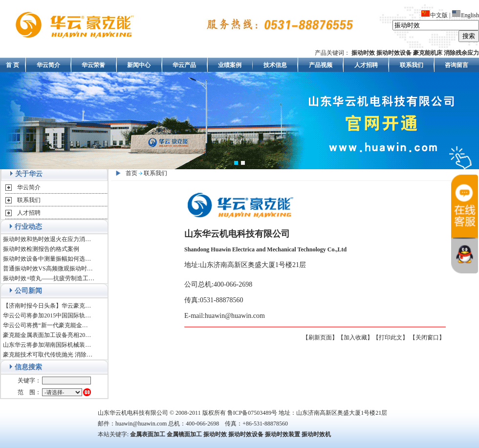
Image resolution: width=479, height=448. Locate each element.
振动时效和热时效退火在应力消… (47, 239)
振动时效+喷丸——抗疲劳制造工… (49, 278)
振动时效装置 (283, 434)
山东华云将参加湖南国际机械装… (47, 345)
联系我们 (412, 65)
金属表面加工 (148, 434)
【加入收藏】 (355, 337)
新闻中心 (139, 65)
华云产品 (184, 65)
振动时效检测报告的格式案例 (41, 249)
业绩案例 (230, 65)
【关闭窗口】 (427, 337)
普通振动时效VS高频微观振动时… (48, 269)
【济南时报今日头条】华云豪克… (47, 306)
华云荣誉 (93, 65)
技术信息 (275, 65)
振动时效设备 (246, 434)
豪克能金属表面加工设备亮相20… (47, 335)
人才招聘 (366, 65)
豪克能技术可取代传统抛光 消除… (48, 355)
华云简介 (48, 65)
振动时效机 (316, 434)
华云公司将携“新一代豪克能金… (45, 325)
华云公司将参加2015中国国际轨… (47, 315)
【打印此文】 (391, 337)
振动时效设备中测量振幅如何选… (47, 259)
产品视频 (321, 65)
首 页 (12, 65)
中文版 (434, 15)
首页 (131, 173)
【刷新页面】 (320, 337)
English (465, 15)
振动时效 (215, 434)
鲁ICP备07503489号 (252, 413)
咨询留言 (457, 65)
